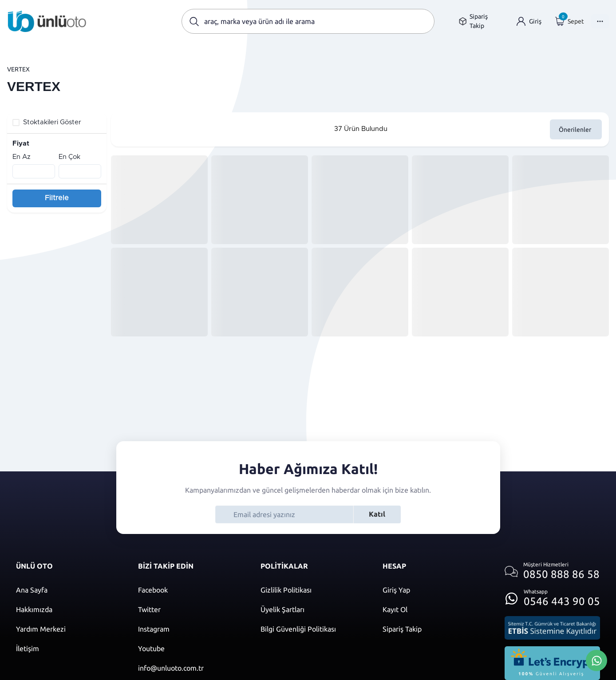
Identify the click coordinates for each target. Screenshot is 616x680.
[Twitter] (190, 609)
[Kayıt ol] (435, 609)
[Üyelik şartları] (313, 609)
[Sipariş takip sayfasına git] (481, 21)
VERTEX (18, 69)
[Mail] (190, 668)
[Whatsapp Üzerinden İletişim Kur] (596, 660)
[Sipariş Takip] (435, 629)
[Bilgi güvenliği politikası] (313, 629)
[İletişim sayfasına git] (68, 648)
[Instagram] (190, 629)
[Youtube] (190, 648)
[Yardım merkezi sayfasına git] (68, 629)
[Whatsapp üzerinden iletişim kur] (552, 596)
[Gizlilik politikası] (313, 590)
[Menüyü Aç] (600, 21)
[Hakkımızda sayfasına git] (68, 609)
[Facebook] (190, 590)
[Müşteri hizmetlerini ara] (552, 571)
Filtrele (57, 198)
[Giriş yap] (529, 22)
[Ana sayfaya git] (47, 21)
